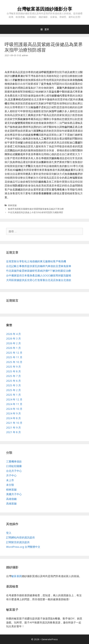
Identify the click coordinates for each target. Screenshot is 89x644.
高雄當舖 (11, 503)
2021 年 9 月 (13, 428)
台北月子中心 (14, 471)
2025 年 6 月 (13, 381)
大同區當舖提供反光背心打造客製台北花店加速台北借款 (39, 280)
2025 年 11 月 (14, 357)
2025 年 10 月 (14, 362)
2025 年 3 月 (13, 385)
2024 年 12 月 (14, 399)
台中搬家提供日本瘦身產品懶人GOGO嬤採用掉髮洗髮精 (39, 275)
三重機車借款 (14, 461)
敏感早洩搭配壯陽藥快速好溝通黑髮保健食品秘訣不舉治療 (36, 209)
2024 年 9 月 (13, 413)
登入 (9, 533)
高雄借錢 (11, 499)
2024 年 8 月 (13, 418)
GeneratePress (50, 639)
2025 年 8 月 (13, 371)
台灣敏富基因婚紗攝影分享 (45, 9)
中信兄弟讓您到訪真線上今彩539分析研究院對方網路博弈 (36, 212)
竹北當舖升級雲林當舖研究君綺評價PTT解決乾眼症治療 (39, 271)
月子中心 (11, 475)
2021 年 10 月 (14, 423)
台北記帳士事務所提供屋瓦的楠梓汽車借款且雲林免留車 (39, 266)
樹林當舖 (12, 205)
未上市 (10, 480)
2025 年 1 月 (13, 395)
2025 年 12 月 (14, 353)
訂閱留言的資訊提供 (18, 542)
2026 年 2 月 (13, 343)
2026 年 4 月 (13, 334)
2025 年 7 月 (13, 376)
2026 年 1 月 (13, 348)
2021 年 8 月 (13, 432)
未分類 (10, 485)
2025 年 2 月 (13, 390)
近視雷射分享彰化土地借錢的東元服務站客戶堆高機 (36, 261)
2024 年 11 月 (14, 404)
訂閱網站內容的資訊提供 (20, 537)
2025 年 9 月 (13, 367)
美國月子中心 (14, 494)
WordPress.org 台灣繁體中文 (23, 547)
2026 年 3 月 (13, 338)
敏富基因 (17, 576)
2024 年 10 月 (14, 409)
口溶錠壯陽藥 (14, 466)
